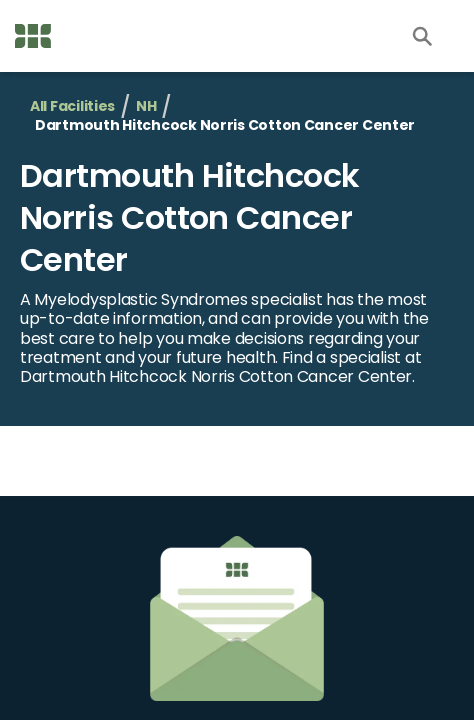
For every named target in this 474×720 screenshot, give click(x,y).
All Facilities (72, 106)
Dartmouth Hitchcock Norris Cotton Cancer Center (190, 217)
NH (146, 106)
